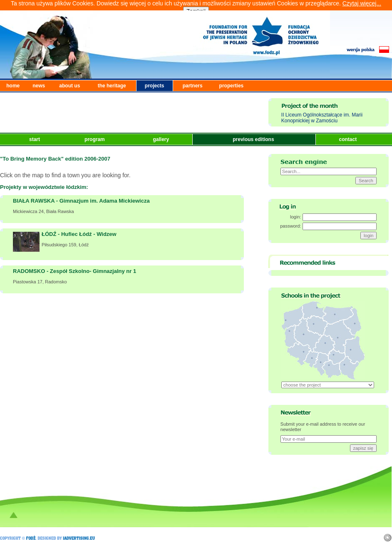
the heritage (112, 86)
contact (348, 139)
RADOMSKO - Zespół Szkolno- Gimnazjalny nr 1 (74, 271)
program (95, 139)
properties (232, 86)
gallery (161, 139)
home (13, 86)
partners (193, 86)
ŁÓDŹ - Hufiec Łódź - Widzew (79, 234)
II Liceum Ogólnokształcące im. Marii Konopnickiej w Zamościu (322, 118)
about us (69, 86)
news (39, 86)
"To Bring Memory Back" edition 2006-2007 (55, 159)
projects (155, 86)
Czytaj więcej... (362, 3)
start (35, 139)
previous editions (254, 139)
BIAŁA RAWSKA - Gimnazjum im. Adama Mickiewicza (81, 201)
